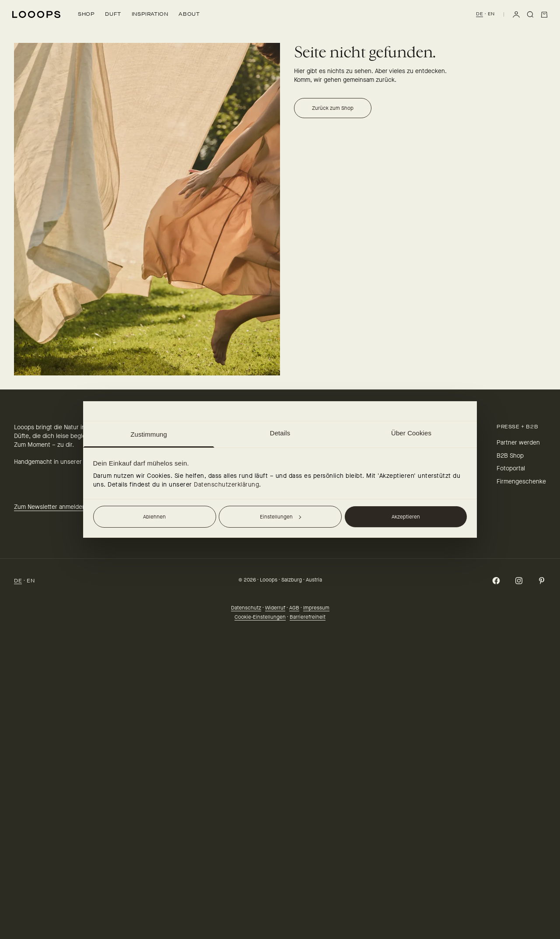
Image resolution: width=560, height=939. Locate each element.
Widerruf (275, 608)
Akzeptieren (406, 517)
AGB (294, 608)
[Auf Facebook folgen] (496, 581)
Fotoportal (511, 468)
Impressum (316, 608)
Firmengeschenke (521, 482)
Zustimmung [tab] (149, 434)
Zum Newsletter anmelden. (51, 507)
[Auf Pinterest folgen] (542, 581)
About (189, 14)
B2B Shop (510, 456)
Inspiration (150, 14)
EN (491, 14)
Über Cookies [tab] (411, 433)
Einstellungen (280, 517)
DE (479, 14)
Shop (86, 14)
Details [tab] (280, 433)
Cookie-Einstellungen (260, 617)
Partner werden (518, 443)
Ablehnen (154, 517)
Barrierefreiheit (308, 617)
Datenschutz (246, 608)
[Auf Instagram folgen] (519, 581)
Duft (113, 14)
